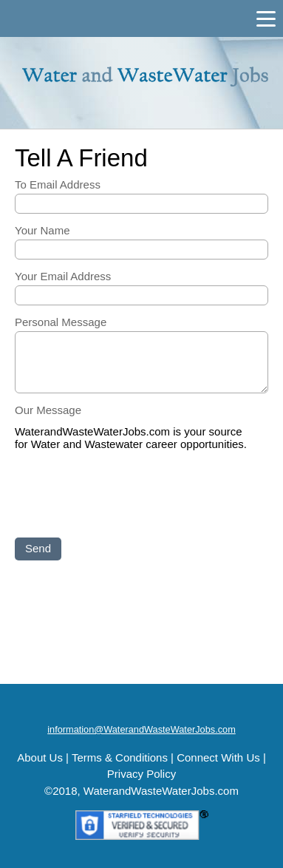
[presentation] (127, 495)
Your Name (42, 230)
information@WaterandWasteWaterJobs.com (141, 729)
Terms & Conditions (120, 757)
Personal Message (61, 322)
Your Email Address (63, 276)
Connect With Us (218, 757)
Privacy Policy (141, 774)
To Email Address (58, 184)
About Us (40, 757)
